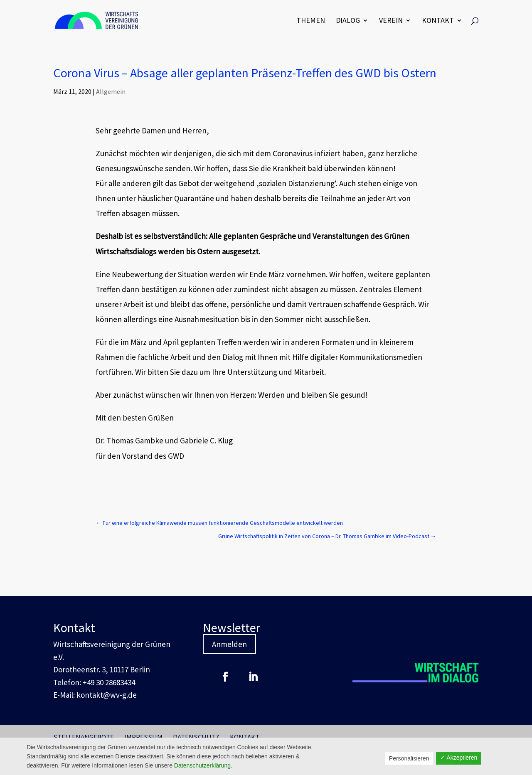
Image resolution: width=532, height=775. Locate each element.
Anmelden (229, 644)
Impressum (143, 737)
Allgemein (111, 91)
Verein (391, 21)
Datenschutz (196, 737)
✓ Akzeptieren (459, 758)
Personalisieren (409, 758)
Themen (311, 21)
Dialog (348, 21)
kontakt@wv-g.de (107, 695)
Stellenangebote (84, 737)
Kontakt (438, 21)
